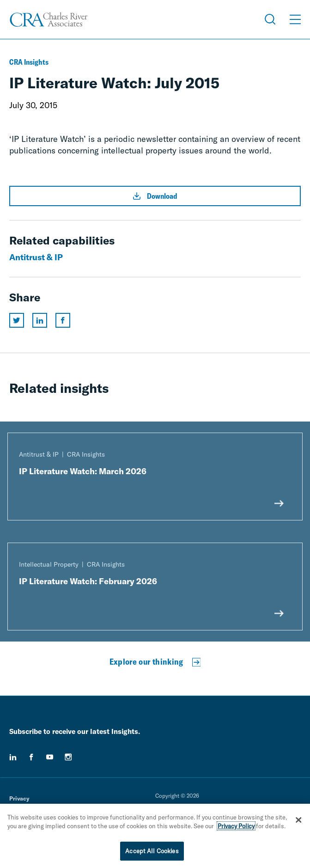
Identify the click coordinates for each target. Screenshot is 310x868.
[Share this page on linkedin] (40, 320)
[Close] (298, 822)
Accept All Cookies (152, 853)
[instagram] (68, 757)
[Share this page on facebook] (63, 320)
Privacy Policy (236, 828)
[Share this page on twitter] (17, 320)
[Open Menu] (295, 19)
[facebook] (31, 757)
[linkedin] (13, 757)
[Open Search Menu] (270, 19)
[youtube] (50, 757)
